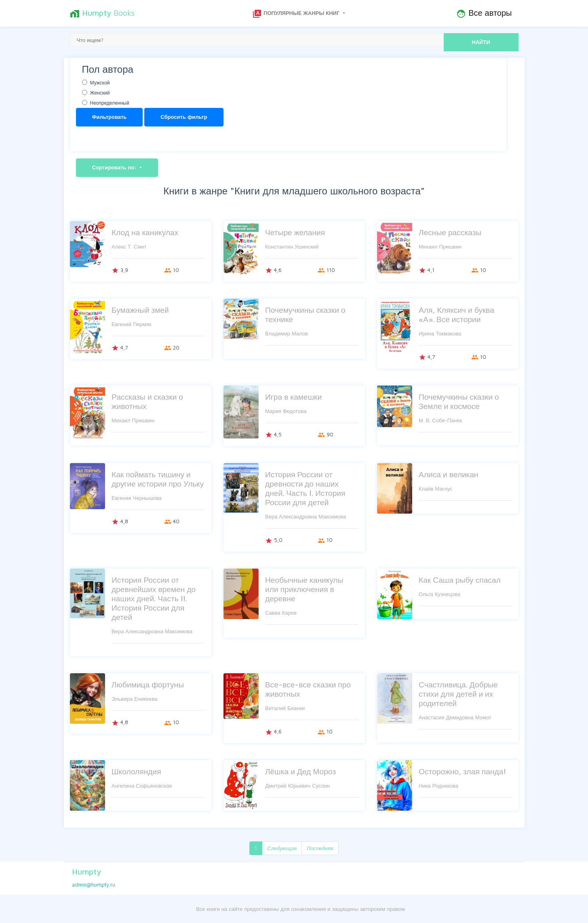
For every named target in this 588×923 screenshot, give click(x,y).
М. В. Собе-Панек (440, 420)
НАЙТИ (481, 42)
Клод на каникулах (145, 232)
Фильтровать (110, 117)
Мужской (100, 83)
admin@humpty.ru (94, 885)
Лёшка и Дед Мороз (300, 771)
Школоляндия (136, 771)
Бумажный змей (140, 310)
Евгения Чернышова (137, 498)
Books (102, 13)
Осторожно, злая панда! (463, 771)
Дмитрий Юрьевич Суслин (297, 786)
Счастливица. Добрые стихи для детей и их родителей (458, 694)
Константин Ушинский (292, 247)
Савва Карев (281, 613)
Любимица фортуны (148, 684)
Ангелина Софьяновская (142, 786)
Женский (100, 93)
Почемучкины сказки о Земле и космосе (459, 401)
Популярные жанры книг (297, 14)
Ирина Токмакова (440, 333)
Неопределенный (110, 103)
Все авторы (484, 13)
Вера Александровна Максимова (306, 516)
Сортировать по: (115, 167)
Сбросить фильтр (184, 117)
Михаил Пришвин (440, 247)
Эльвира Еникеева (134, 699)
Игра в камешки (293, 397)
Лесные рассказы (450, 232)
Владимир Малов (287, 333)
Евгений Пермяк (131, 324)
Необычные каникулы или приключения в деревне (304, 589)
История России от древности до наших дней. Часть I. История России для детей (305, 488)
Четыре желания (295, 232)
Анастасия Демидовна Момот (455, 717)
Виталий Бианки (285, 708)
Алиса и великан (449, 474)
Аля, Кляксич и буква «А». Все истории (456, 314)
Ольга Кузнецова (439, 594)
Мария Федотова (286, 411)
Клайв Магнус (436, 489)
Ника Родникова (438, 786)
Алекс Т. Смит (129, 247)
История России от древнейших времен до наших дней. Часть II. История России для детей (154, 598)
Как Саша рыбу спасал (460, 580)
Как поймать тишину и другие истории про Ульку (158, 479)
